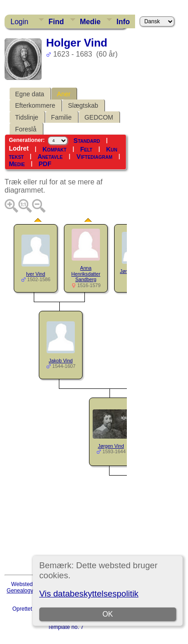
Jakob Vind (61, 361)
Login (19, 22)
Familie (61, 117)
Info (123, 22)
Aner (64, 94)
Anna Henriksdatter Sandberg (86, 274)
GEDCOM (99, 117)
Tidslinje (27, 117)
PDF (45, 164)
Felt (86, 149)
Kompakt (55, 149)
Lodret (19, 148)
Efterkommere (35, 105)
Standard (87, 141)
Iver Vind (36, 274)
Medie (90, 22)
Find (56, 22)
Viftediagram (95, 157)
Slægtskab (83, 105)
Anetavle (50, 157)
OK (107, 614)
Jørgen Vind (111, 446)
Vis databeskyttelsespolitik (89, 594)
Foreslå (26, 129)
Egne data (30, 94)
